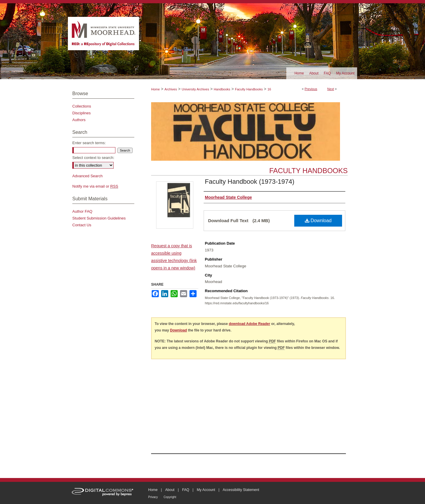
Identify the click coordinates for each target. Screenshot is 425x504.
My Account (206, 490)
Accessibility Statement (241, 490)
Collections (82, 106)
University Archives (195, 89)
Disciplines (81, 113)
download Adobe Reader (249, 324)
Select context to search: (93, 158)
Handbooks (222, 89)
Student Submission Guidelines (99, 218)
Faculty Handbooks (249, 89)
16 (269, 89)
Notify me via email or (95, 186)
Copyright (170, 497)
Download (318, 221)
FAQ (186, 490)
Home (155, 89)
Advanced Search (88, 176)
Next (331, 89)
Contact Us (82, 225)
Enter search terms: (89, 143)
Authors (79, 120)
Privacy (153, 497)
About (170, 490)
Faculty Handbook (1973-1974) (250, 182)
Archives (171, 89)
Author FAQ (82, 211)
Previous (311, 89)
